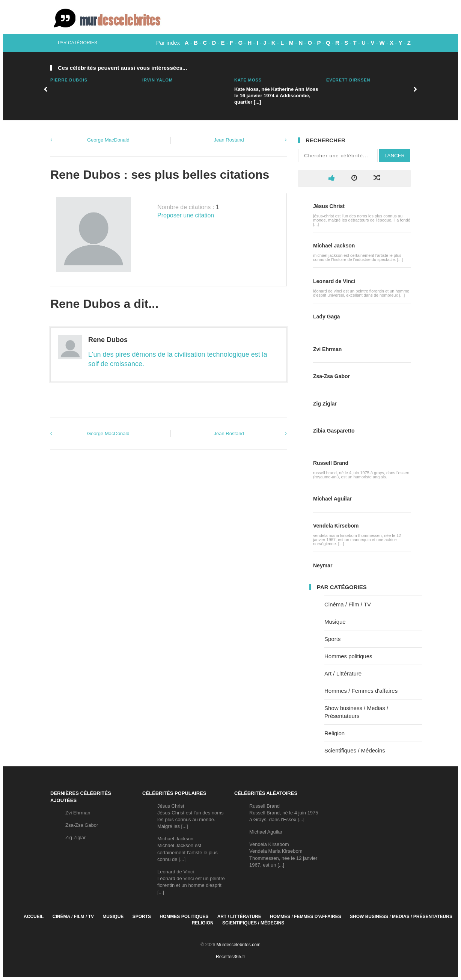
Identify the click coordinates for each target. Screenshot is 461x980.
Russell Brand (331, 463)
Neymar (323, 565)
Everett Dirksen (348, 80)
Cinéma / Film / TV (348, 604)
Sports (332, 639)
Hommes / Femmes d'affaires (361, 691)
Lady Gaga (327, 317)
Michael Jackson (334, 246)
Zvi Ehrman (327, 349)
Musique (335, 622)
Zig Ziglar (325, 404)
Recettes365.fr (230, 957)
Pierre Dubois (69, 80)
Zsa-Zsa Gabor (331, 376)
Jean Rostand (229, 140)
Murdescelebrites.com (238, 945)
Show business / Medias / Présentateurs (401, 917)
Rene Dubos (108, 340)
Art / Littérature (343, 673)
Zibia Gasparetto (334, 431)
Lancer (395, 156)
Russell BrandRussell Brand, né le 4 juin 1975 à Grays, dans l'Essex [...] (284, 813)
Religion (334, 733)
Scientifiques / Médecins (355, 750)
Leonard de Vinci (334, 281)
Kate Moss (248, 80)
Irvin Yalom (157, 80)
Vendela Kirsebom (336, 526)
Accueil (34, 917)
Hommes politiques (348, 656)
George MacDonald (108, 140)
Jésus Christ (329, 206)
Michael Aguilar (332, 499)
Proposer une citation (186, 215)
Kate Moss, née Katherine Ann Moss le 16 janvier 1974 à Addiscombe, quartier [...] (276, 96)
